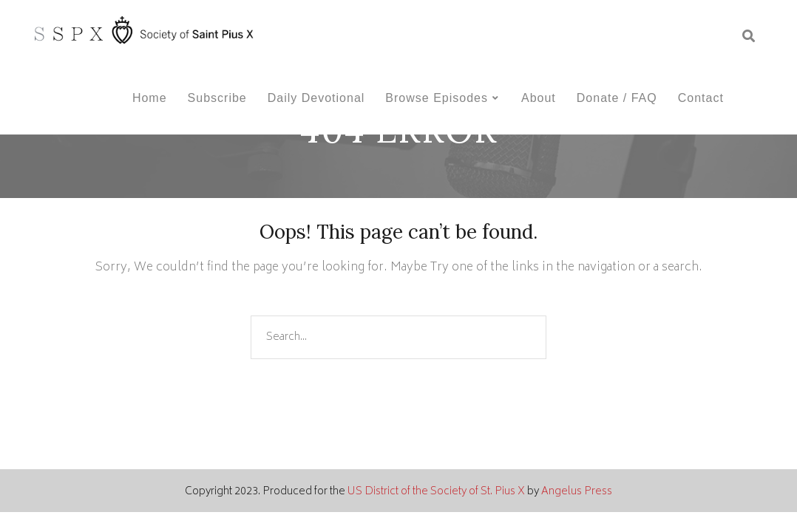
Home (150, 98)
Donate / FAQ (617, 98)
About (539, 98)
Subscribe (217, 98)
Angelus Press (577, 492)
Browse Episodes (437, 98)
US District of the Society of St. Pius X (436, 492)
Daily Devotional (316, 98)
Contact (701, 98)
